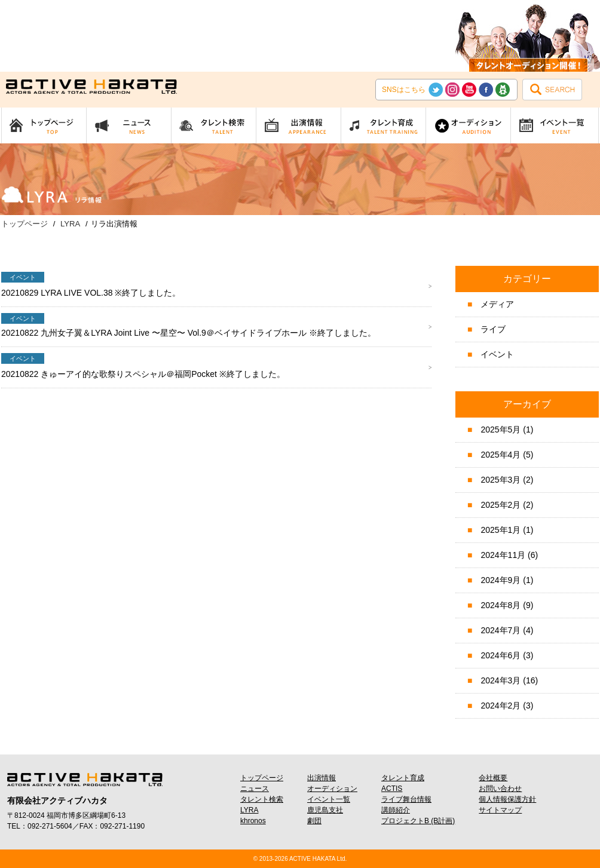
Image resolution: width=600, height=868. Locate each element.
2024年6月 (500, 655)
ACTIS (392, 789)
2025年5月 (500, 430)
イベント (497, 354)
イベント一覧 (329, 799)
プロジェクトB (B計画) (418, 821)
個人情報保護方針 (507, 799)
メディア (497, 304)
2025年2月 (500, 505)
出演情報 (322, 778)
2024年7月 (500, 630)
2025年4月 (500, 455)
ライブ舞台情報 (406, 799)
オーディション (332, 789)
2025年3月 (500, 480)
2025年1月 (500, 530)
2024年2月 (500, 706)
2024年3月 (500, 680)
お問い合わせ (500, 789)
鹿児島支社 (325, 810)
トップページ (262, 778)
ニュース (255, 789)
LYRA (249, 810)
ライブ (493, 329)
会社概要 (493, 778)
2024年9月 (500, 580)
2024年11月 (503, 555)
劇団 (314, 821)
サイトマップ (500, 810)
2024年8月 (500, 605)
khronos (253, 821)
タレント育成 (403, 778)
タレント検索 (262, 799)
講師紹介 (396, 810)
